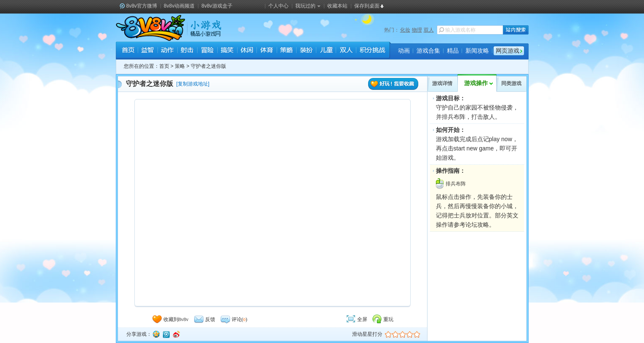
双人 (429, 30)
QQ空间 (156, 334)
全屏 (356, 319)
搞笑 (227, 51)
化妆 (405, 30)
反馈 (204, 319)
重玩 (382, 319)
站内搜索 (516, 30)
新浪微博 (176, 334)
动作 (167, 51)
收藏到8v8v (170, 319)
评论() (234, 319)
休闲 (247, 51)
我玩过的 (308, 6)
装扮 (306, 51)
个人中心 (278, 6)
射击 (187, 51)
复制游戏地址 (193, 84)
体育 (266, 51)
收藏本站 (337, 6)
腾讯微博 (166, 334)
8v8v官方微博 (142, 6)
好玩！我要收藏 (393, 84)
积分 (372, 51)
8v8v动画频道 (179, 6)
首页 (128, 51)
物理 (417, 30)
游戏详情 (442, 83)
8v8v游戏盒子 (217, 6)
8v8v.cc (151, 28)
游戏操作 (476, 83)
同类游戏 (511, 83)
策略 (286, 51)
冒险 (207, 51)
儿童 (326, 51)
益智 (148, 51)
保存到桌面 (367, 6)
